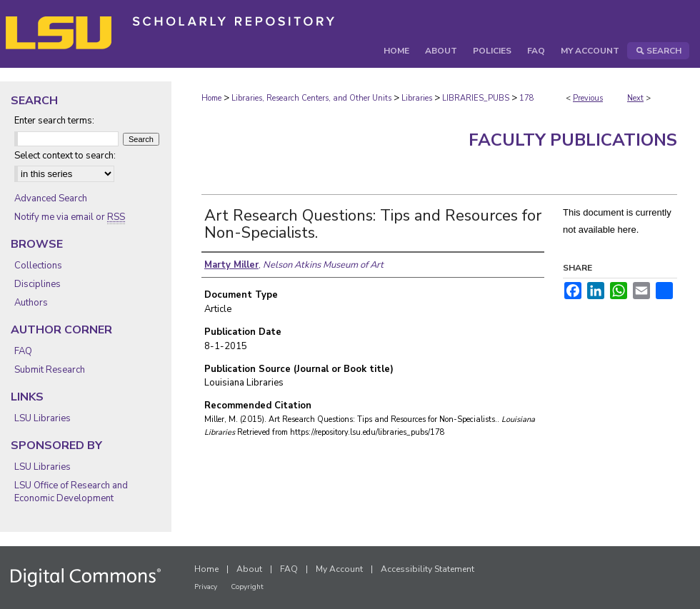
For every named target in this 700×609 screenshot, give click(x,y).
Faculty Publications (573, 140)
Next (635, 98)
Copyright (247, 587)
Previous (588, 98)
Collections (38, 266)
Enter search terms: (54, 121)
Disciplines (37, 284)
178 (527, 98)
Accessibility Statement (427, 569)
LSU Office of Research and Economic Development (71, 492)
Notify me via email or (70, 217)
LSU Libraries (42, 418)
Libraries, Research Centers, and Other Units (311, 98)
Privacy (206, 587)
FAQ (23, 351)
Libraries (417, 98)
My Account (339, 569)
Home (211, 98)
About (249, 569)
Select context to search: (65, 156)
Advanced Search (51, 198)
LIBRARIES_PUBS (476, 98)
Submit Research (50, 370)
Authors (31, 303)
